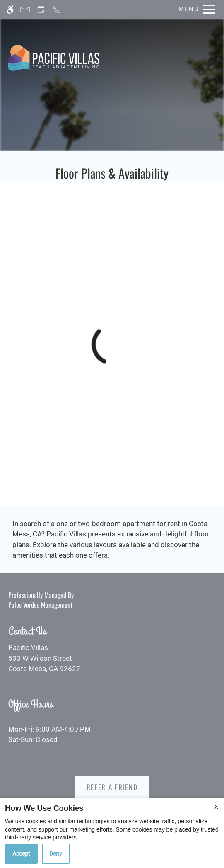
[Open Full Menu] (195, 9)
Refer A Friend (112, 787)
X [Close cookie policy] (216, 807)
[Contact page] (25, 9)
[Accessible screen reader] (10, 9)
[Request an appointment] (41, 9)
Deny (56, 853)
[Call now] (57, 9)
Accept (21, 853)
